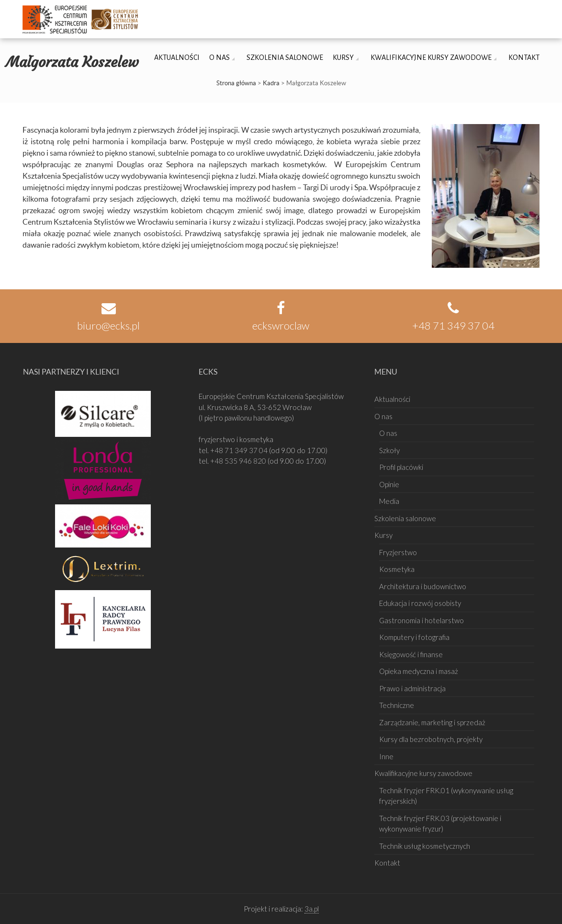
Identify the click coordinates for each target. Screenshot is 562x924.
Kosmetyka (397, 569)
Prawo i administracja (412, 688)
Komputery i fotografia (414, 637)
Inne (386, 756)
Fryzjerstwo (398, 552)
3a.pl (312, 909)
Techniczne (397, 705)
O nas (219, 57)
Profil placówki (401, 467)
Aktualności (177, 57)
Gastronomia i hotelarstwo (421, 620)
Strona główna (236, 83)
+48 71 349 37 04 (240, 450)
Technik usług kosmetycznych (425, 846)
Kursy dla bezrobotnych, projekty (431, 739)
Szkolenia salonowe (285, 57)
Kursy (343, 57)
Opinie (389, 484)
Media (389, 501)
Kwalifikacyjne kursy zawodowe (431, 57)
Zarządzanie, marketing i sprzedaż (432, 722)
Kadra (271, 83)
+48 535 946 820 (239, 461)
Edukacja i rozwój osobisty (420, 603)
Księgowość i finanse (411, 654)
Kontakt (524, 57)
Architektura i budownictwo (423, 586)
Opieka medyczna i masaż (419, 671)
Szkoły (389, 450)
